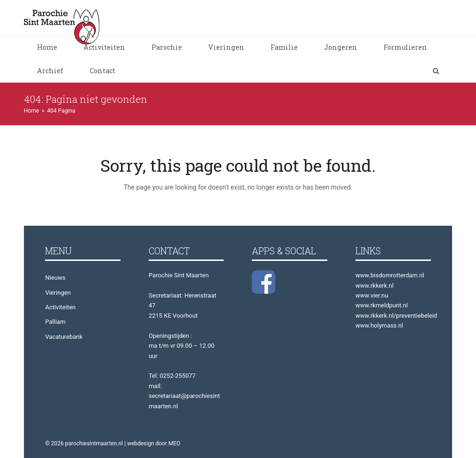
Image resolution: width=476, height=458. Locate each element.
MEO (174, 443)
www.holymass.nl (379, 325)
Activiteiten (60, 307)
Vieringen (58, 293)
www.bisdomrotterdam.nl (390, 275)
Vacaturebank (64, 337)
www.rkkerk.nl (374, 286)
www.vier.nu (372, 295)
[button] (436, 71)
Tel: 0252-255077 (172, 376)
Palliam (55, 322)
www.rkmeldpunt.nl (382, 305)
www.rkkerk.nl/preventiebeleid (396, 316)
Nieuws (55, 278)
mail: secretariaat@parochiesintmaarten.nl (184, 396)
